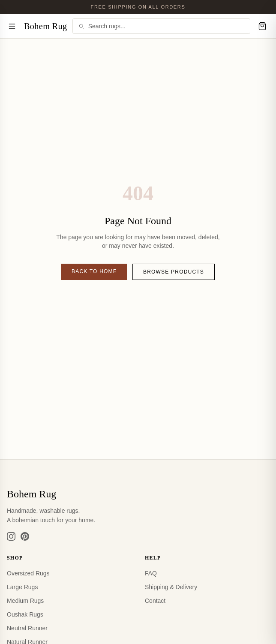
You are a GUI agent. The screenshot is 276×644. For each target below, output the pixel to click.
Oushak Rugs (25, 614)
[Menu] (12, 26)
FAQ (151, 573)
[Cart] (262, 26)
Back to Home (94, 271)
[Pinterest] (25, 536)
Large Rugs (22, 587)
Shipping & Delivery (171, 587)
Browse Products (174, 272)
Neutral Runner (27, 628)
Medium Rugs (25, 601)
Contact (155, 601)
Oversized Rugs (28, 573)
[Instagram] (11, 536)
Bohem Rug (46, 26)
